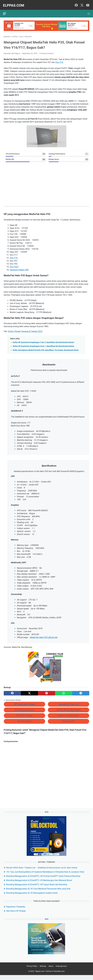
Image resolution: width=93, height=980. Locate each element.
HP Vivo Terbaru (25, 719)
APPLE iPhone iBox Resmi (69, 708)
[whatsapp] (64, 691)
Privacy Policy (32, 971)
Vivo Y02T (14, 265)
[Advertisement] (46, 183)
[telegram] (81, 691)
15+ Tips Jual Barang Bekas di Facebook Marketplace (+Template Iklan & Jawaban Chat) (45, 876)
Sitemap (43, 971)
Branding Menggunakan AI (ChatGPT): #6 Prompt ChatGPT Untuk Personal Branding (43, 880)
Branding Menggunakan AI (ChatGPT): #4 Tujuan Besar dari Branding (37, 889)
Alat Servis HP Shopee (16, 915)
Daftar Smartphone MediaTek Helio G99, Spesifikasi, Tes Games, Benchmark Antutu (46, 348)
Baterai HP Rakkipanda (68, 714)
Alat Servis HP (69, 719)
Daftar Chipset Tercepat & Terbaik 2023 (25, 329)
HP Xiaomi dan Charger (24, 702)
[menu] (7, 11)
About (51, 971)
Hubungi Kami (61, 971)
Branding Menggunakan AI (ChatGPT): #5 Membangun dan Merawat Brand (39, 884)
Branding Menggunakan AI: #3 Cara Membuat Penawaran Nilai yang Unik (38, 893)
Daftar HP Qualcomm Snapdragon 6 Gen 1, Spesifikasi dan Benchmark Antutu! (43, 344)
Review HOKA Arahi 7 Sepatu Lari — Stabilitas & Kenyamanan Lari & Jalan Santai (42, 872)
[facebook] (76, 4)
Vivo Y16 (59, 60)
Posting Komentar (47, 51)
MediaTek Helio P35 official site (44, 635)
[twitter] (82, 4)
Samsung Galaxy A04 (19, 268)
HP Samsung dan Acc (24, 708)
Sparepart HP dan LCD (68, 702)
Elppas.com (14, 4)
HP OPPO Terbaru (24, 714)
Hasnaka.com (59, 976)
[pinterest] (46, 691)
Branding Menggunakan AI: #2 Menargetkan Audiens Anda (32, 897)
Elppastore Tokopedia (16, 911)
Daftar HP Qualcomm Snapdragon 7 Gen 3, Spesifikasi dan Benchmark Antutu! (43, 340)
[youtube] (88, 4)
